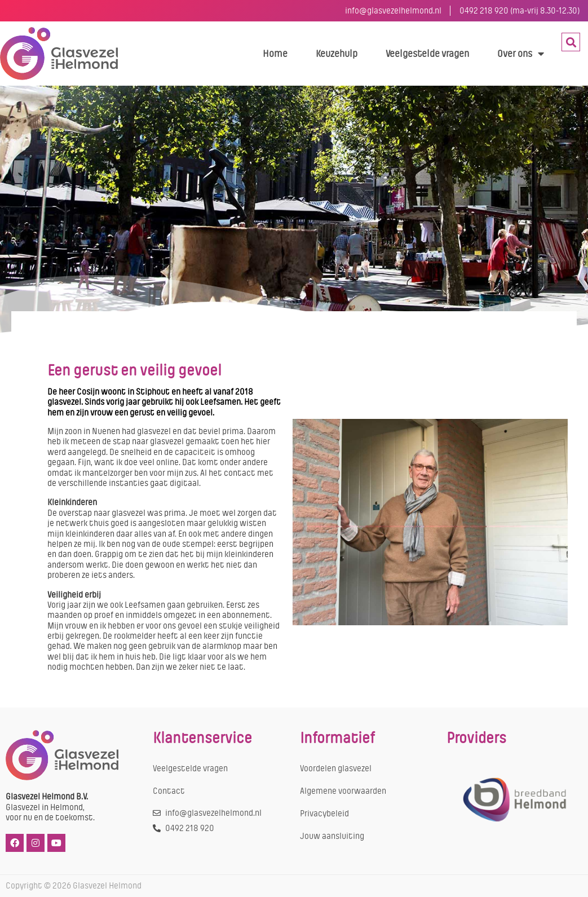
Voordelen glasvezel (336, 768)
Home (275, 54)
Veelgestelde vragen (427, 54)
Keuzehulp (337, 54)
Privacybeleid (324, 814)
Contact (169, 791)
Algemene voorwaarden (343, 791)
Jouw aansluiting (332, 836)
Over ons (521, 54)
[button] (571, 42)
